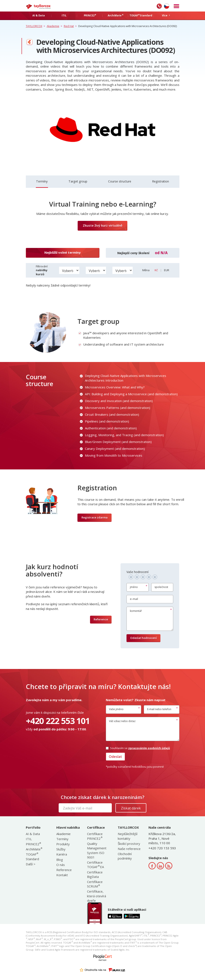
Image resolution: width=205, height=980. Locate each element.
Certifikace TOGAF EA (95, 865)
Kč (156, 270)
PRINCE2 (33, 844)
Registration (161, 181)
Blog (60, 860)
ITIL (29, 839)
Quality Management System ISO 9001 (97, 850)
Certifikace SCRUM (95, 884)
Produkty (63, 844)
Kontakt (62, 875)
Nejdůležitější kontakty (128, 836)
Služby (61, 849)
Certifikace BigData (95, 874)
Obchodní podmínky (125, 856)
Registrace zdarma (95, 517)
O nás (61, 865)
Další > (31, 864)
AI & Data (33, 834)
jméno (134, 587)
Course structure (120, 181)
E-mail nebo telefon (159, 709)
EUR (167, 270)
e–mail (134, 599)
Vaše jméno (116, 709)
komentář (136, 611)
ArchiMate (34, 849)
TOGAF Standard (32, 856)
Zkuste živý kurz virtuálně (103, 225)
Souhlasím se (138, 748)
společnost (161, 587)
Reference (101, 619)
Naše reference (129, 849)
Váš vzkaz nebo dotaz (122, 721)
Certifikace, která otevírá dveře (97, 896)
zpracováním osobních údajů (149, 748)
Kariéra (62, 854)
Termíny (42, 181)
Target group (78, 181)
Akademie (63, 834)
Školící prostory (129, 844)
